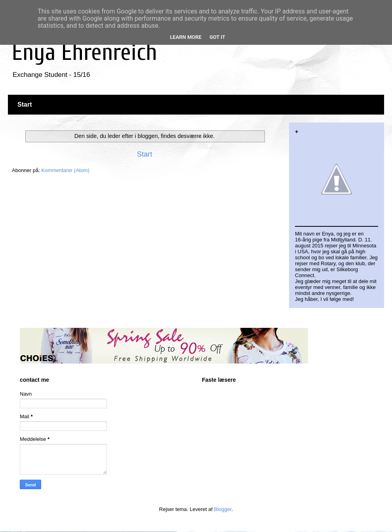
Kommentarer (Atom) (65, 170)
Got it (217, 37)
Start (25, 104)
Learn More (186, 37)
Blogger (223, 509)
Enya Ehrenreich (85, 52)
